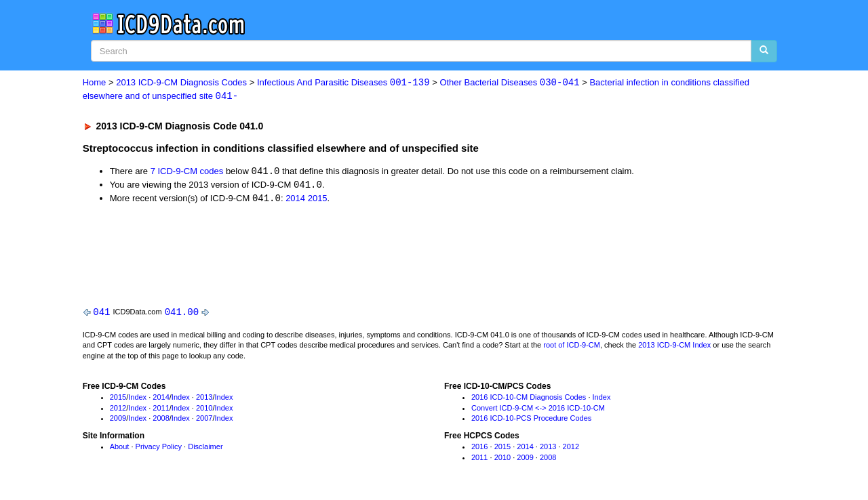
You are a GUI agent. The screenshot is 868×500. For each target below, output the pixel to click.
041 (101, 313)
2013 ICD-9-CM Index (674, 348)
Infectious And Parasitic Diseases (343, 83)
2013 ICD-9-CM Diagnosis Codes (181, 83)
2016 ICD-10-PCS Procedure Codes (531, 421)
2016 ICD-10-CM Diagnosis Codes (529, 399)
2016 (479, 449)
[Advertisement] (325, 254)
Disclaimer (205, 449)
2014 (295, 200)
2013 (204, 399)
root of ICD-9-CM (572, 348)
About (120, 449)
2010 (204, 410)
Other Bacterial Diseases (509, 83)
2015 (318, 200)
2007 (204, 421)
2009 (118, 421)
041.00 (182, 313)
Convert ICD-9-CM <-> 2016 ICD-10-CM (538, 410)
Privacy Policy (159, 449)
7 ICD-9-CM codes (187, 172)
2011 (161, 410)
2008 (161, 421)
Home (95, 83)
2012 (118, 410)
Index (137, 399)
